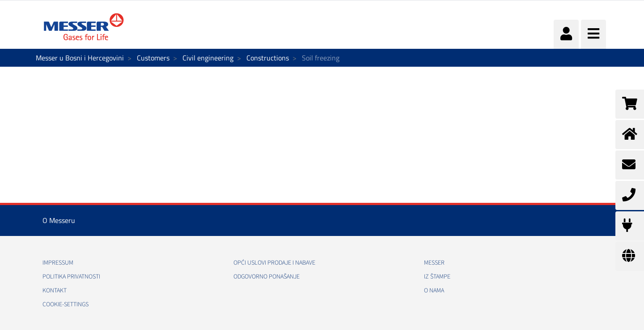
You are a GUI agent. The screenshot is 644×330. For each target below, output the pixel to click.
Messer (434, 263)
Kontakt (55, 291)
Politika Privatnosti (71, 277)
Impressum (58, 263)
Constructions (268, 58)
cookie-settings (66, 304)
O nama (434, 291)
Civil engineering (208, 58)
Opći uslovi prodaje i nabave (274, 263)
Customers (153, 58)
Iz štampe (437, 277)
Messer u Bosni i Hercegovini (80, 58)
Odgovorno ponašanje (267, 277)
